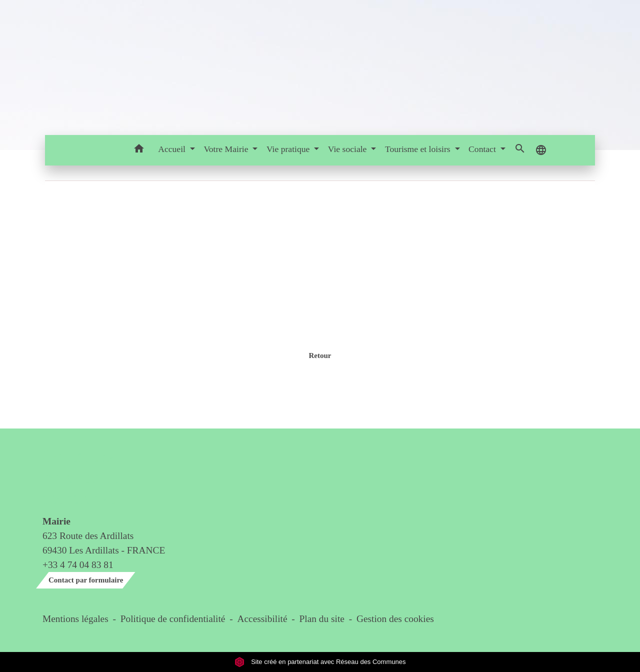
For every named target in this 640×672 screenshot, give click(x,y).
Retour (320, 355)
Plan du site (322, 619)
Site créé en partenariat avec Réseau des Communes (320, 662)
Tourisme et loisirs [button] (419, 149)
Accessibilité (262, 619)
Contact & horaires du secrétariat (82, 477)
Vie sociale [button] (348, 149)
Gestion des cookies (395, 619)
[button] (139, 150)
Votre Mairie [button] (227, 149)
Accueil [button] (173, 149)
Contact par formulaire (86, 580)
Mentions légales (75, 619)
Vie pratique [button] (289, 149)
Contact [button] (483, 149)
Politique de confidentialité (173, 619)
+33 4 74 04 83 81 (78, 565)
